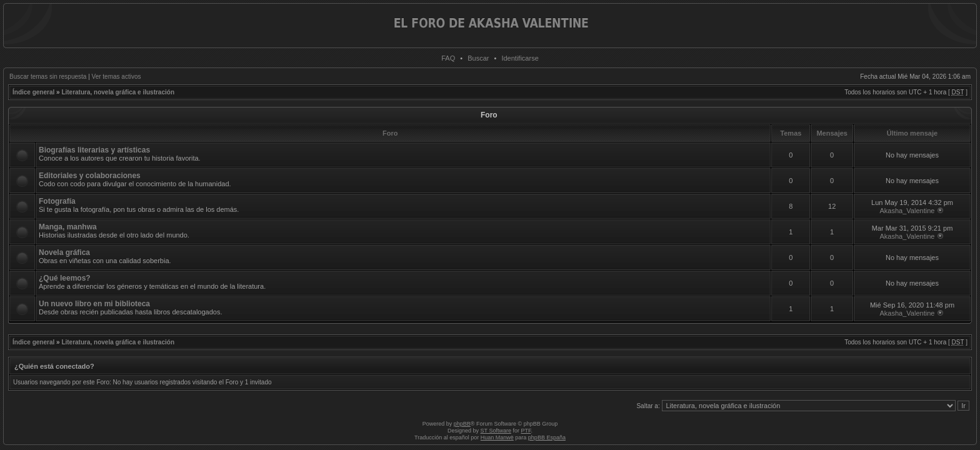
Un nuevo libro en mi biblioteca (94, 304)
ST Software (496, 431)
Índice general (33, 92)
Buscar (478, 58)
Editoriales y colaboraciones (90, 176)
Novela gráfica (64, 252)
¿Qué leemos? (65, 278)
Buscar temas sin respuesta (48, 77)
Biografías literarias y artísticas (94, 150)
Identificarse (520, 58)
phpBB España (547, 437)
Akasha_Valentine (907, 211)
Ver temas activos (117, 77)
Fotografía (57, 201)
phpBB (462, 424)
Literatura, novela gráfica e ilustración (118, 92)
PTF (526, 431)
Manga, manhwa (68, 227)
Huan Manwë (497, 437)
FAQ (448, 58)
